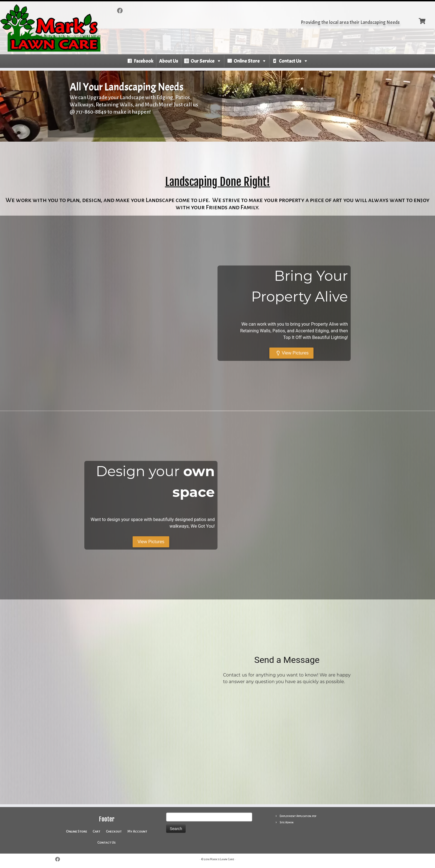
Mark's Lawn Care (222, 859)
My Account (137, 831)
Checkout (114, 831)
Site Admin (287, 822)
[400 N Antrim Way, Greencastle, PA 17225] (148, 702)
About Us (169, 61)
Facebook (143, 61)
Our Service (203, 61)
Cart (97, 831)
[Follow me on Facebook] (122, 11)
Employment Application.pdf (298, 816)
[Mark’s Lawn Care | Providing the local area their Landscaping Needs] (50, 28)
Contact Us (290, 61)
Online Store (247, 61)
